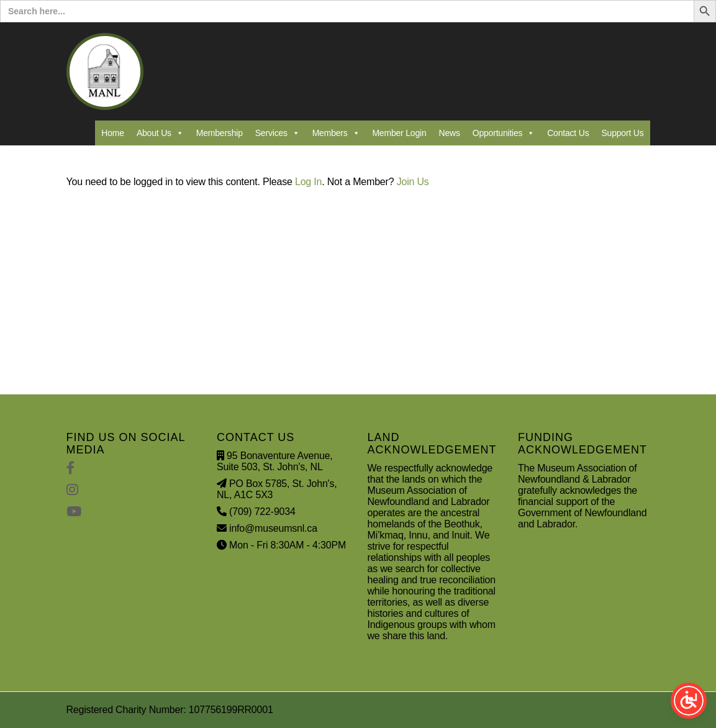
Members (336, 133)
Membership (220, 133)
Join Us (413, 182)
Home (113, 133)
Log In (308, 182)
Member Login (399, 133)
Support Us (622, 133)
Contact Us (568, 133)
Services (278, 133)
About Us (160, 133)
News (450, 133)
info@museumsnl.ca (273, 528)
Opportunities (504, 133)
